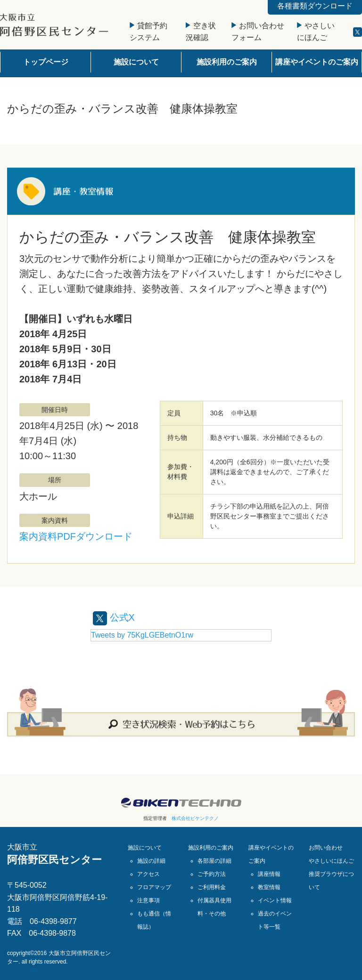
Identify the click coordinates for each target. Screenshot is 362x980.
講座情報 (269, 874)
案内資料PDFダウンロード (76, 536)
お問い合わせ (326, 848)
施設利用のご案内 (227, 62)
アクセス (148, 874)
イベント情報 (275, 900)
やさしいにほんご (331, 861)
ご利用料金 (212, 887)
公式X (114, 617)
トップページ (46, 62)
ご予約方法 (212, 874)
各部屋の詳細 (214, 861)
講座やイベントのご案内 (317, 62)
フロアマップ (154, 887)
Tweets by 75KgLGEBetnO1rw (142, 635)
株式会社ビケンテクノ (195, 818)
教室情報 (269, 887)
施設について (136, 62)
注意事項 (148, 900)
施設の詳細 (151, 861)
